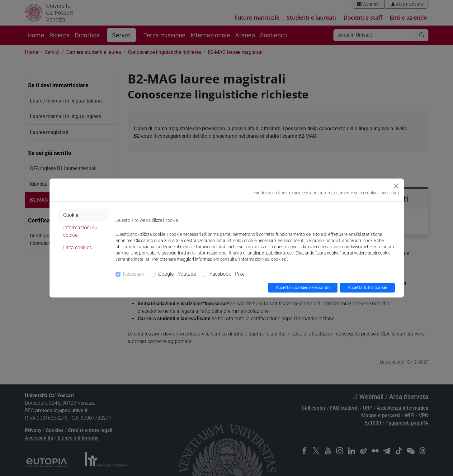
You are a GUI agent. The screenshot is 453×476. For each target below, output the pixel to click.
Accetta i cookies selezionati (303, 288)
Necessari (134, 274)
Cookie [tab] (71, 215)
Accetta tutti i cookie (367, 288)
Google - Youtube (177, 274)
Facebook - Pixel (228, 274)
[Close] (396, 186)
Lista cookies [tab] (78, 248)
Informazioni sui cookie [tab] (81, 231)
